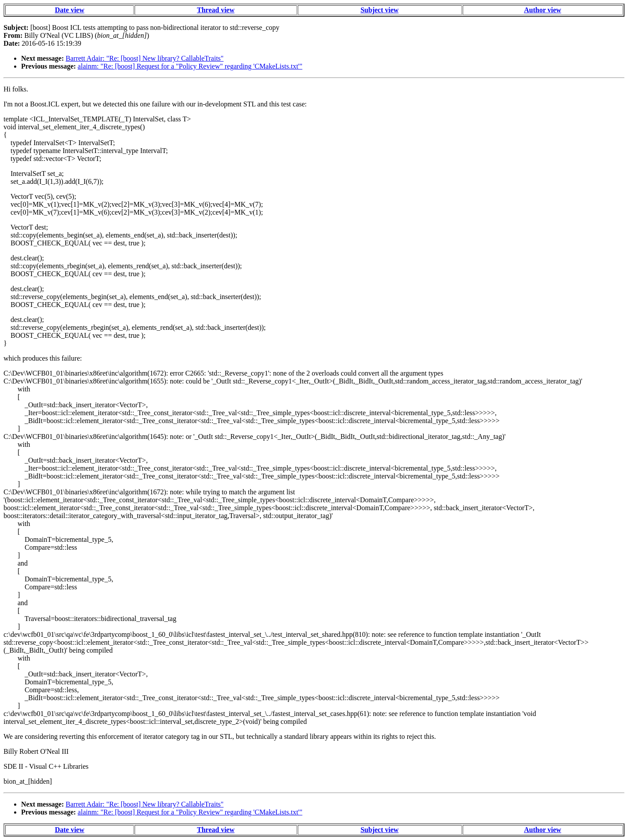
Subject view (380, 10)
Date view (70, 10)
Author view (542, 10)
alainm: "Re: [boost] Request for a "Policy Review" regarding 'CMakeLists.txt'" (190, 66)
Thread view (216, 10)
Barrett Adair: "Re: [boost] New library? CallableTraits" (144, 58)
